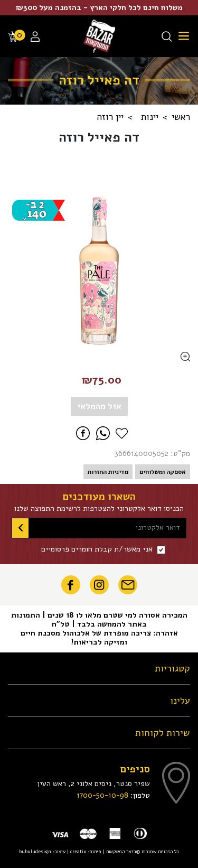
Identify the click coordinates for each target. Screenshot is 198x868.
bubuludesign (35, 851)
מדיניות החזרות (108, 472)
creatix (78, 851)
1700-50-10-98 (102, 795)
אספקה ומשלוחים (163, 472)
